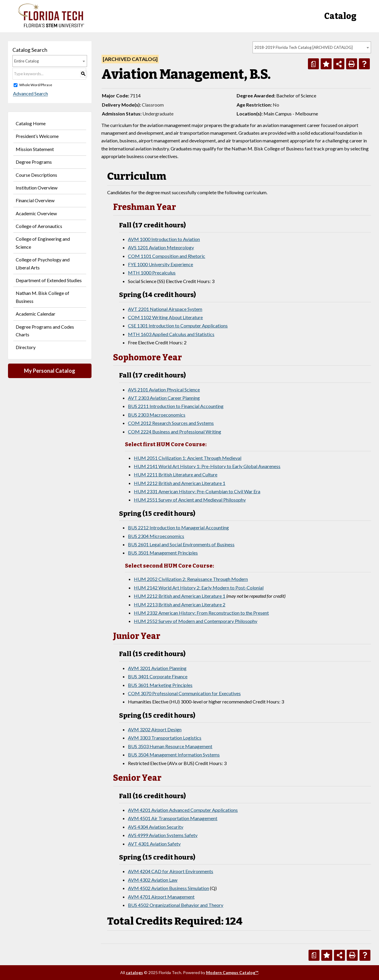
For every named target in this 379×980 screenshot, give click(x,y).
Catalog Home (31, 123)
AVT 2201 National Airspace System (165, 309)
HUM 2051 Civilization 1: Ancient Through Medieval (188, 458)
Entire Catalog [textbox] (27, 61)
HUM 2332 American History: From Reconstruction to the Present (201, 613)
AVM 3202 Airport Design (155, 729)
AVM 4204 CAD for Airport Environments (171, 871)
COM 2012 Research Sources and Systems (171, 423)
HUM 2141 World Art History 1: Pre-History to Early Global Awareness (207, 466)
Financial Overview (35, 200)
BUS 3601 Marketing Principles (160, 685)
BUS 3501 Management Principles (163, 553)
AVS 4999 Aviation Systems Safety (163, 835)
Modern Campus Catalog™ (232, 972)
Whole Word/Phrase (36, 85)
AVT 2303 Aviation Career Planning (164, 398)
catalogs (134, 972)
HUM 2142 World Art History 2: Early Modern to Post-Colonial (199, 588)
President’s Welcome (37, 136)
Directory (26, 347)
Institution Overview (37, 188)
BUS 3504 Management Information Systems (174, 755)
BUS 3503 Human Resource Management (170, 746)
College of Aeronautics (39, 226)
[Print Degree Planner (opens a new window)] (313, 64)
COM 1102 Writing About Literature (165, 317)
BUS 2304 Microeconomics (156, 536)
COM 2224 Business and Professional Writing (175, 432)
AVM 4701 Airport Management (161, 897)
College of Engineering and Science (43, 243)
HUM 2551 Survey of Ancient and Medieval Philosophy (190, 500)
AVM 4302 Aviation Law (153, 880)
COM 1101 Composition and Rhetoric (167, 256)
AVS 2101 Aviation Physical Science (164, 389)
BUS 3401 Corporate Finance (158, 676)
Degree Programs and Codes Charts (45, 331)
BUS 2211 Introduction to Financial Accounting (176, 406)
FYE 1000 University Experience (160, 264)
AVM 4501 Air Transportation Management (173, 818)
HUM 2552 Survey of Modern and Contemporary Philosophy (196, 621)
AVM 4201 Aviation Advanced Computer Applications (183, 810)
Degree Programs (34, 162)
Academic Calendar (36, 314)
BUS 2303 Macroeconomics (157, 415)
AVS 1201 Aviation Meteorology (161, 247)
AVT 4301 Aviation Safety (154, 844)
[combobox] (312, 47)
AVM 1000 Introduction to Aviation (164, 239)
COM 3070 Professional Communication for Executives (184, 693)
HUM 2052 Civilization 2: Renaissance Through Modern (191, 579)
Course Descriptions (36, 175)
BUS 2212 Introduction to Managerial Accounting (178, 527)
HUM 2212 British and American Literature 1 (180, 483)
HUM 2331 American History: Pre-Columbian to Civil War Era (197, 491)
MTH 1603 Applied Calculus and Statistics (171, 334)
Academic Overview (36, 213)
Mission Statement (35, 149)
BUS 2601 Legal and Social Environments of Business (181, 544)
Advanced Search (30, 94)
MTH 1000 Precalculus (152, 273)
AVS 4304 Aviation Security (156, 827)
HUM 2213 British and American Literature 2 (180, 604)
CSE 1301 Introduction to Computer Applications (178, 326)
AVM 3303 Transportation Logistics (165, 738)
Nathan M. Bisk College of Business (42, 297)
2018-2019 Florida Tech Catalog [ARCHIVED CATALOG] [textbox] (303, 47)
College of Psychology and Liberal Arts (43, 263)
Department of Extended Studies (49, 280)
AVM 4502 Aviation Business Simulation (168, 888)
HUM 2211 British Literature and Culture (176, 474)
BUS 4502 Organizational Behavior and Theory (176, 905)
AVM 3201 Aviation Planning (157, 668)
